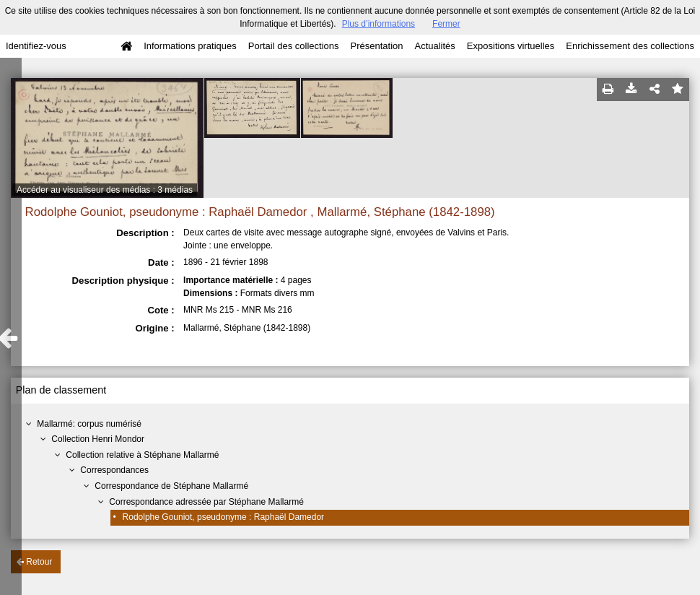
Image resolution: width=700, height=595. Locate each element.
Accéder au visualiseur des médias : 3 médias (105, 190)
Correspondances (114, 470)
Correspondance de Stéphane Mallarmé (171, 486)
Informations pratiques (190, 46)
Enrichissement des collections (630, 46)
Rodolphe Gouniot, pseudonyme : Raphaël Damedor (224, 517)
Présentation (376, 46)
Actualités (434, 46)
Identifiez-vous (36, 46)
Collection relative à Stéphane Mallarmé (142, 455)
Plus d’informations (379, 24)
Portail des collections (294, 46)
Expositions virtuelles (511, 46)
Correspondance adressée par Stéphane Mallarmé (206, 502)
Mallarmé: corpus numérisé (89, 424)
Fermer (446, 24)
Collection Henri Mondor (98, 439)
